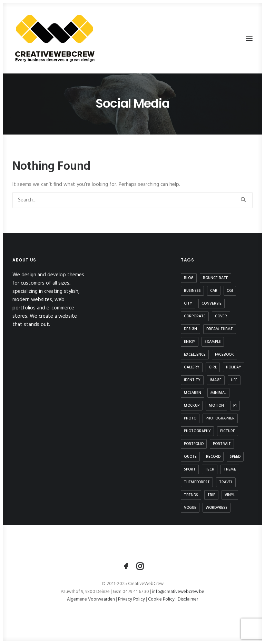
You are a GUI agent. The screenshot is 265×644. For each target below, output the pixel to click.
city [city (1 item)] (188, 304)
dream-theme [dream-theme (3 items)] (220, 329)
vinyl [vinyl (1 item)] (230, 495)
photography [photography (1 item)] (197, 431)
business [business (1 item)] (192, 291)
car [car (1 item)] (214, 291)
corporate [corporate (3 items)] (195, 316)
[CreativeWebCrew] (55, 38)
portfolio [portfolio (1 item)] (194, 444)
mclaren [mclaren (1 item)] (193, 393)
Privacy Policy (131, 599)
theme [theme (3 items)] (230, 469)
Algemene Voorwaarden (91, 599)
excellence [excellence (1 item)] (195, 355)
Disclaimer (188, 599)
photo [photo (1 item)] (190, 418)
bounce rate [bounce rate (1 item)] (215, 278)
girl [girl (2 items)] (213, 367)
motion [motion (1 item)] (216, 406)
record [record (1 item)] (213, 457)
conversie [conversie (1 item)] (212, 304)
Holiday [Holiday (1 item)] (234, 367)
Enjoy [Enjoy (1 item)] (190, 342)
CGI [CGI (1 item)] (230, 291)
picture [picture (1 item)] (228, 431)
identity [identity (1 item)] (192, 380)
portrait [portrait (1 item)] (222, 444)
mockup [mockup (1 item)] (192, 406)
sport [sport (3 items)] (190, 469)
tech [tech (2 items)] (210, 469)
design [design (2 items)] (190, 329)
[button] (249, 38)
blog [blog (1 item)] (189, 278)
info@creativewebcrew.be (178, 592)
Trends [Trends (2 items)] (191, 495)
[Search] (132, 200)
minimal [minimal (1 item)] (218, 393)
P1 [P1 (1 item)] (235, 406)
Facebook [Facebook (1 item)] (224, 355)
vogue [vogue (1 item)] (190, 508)
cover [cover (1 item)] (221, 316)
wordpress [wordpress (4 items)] (217, 508)
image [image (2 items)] (216, 380)
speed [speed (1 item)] (235, 457)
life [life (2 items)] (234, 380)
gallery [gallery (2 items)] (192, 367)
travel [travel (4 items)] (226, 482)
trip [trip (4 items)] (211, 495)
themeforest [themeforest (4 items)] (197, 482)
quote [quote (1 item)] (190, 457)
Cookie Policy (161, 599)
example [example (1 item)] (213, 342)
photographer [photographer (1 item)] (220, 418)
